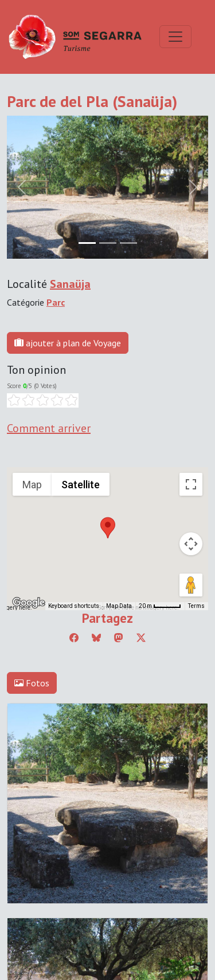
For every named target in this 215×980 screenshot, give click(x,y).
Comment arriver (49, 428)
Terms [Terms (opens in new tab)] (196, 606)
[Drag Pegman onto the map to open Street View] (191, 585)
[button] (108, 528)
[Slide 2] (128, 243)
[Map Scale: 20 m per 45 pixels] (160, 606)
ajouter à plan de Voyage (68, 343)
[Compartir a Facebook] (74, 638)
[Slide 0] (87, 243)
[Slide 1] (108, 243)
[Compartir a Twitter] (141, 638)
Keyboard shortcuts (74, 606)
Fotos (32, 683)
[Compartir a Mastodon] (119, 638)
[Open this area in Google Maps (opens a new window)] (29, 603)
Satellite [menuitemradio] (81, 485)
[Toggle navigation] (175, 37)
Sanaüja (70, 284)
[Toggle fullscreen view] (191, 484)
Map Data (119, 606)
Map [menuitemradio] (32, 485)
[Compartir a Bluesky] (96, 638)
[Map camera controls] (191, 544)
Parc (56, 302)
